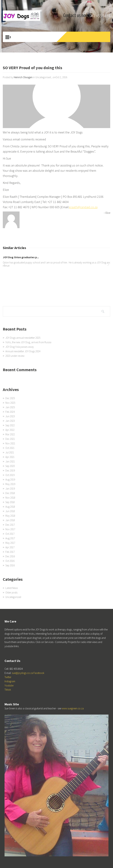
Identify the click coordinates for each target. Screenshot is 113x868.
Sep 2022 (10, 425)
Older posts (11, 592)
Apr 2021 (10, 457)
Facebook (39, 673)
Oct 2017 (10, 534)
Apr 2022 (10, 430)
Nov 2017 (10, 529)
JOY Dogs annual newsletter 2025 (23, 338)
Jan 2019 (10, 489)
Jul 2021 (10, 452)
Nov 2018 (10, 498)
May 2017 (10, 543)
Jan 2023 (10, 421)
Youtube (9, 685)
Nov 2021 (10, 443)
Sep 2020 (10, 466)
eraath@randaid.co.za (83, 207)
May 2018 (10, 516)
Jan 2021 (10, 461)
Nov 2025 (10, 403)
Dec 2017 (10, 525)
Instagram (10, 681)
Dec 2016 (10, 556)
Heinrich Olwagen (23, 77)
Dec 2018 (10, 493)
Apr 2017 (10, 547)
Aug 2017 (10, 538)
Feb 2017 (10, 552)
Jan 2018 (10, 520)
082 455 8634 (100, 16)
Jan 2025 (10, 407)
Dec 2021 (10, 439)
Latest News (12, 588)
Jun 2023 (10, 416)
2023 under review (15, 356)
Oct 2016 (10, 561)
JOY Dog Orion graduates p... (21, 257)
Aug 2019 (10, 480)
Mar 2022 (10, 434)
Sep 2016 (10, 565)
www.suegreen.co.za (73, 708)
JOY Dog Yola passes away (20, 347)
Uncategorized (13, 597)
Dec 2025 (10, 398)
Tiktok (8, 690)
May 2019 (10, 484)
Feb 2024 (10, 412)
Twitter (8, 677)
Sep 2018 (10, 502)
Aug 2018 (10, 507)
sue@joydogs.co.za (22, 673)
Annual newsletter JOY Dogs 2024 (23, 351)
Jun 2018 (10, 511)
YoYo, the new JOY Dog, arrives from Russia (28, 342)
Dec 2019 (10, 470)
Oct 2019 (10, 475)
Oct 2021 (10, 448)
